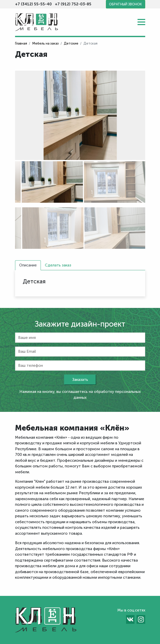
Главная (21, 43)
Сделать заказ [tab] (58, 265)
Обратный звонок (125, 4)
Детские (71, 43)
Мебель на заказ (45, 43)
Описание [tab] (28, 265)
